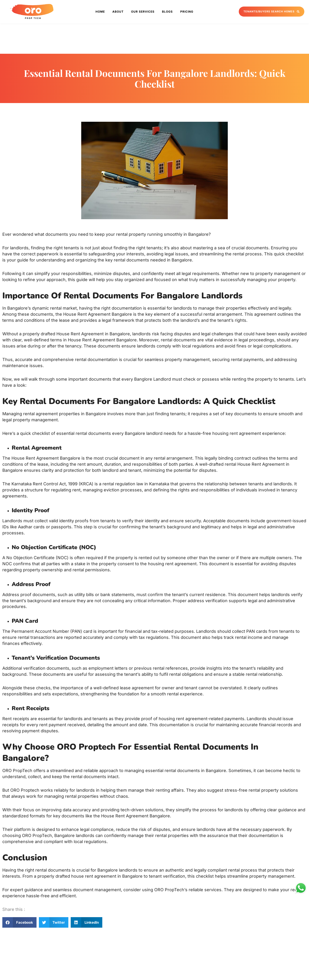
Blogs (167, 12)
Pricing (187, 12)
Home (100, 12)
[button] (19, 922)
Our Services (143, 12)
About (118, 12)
